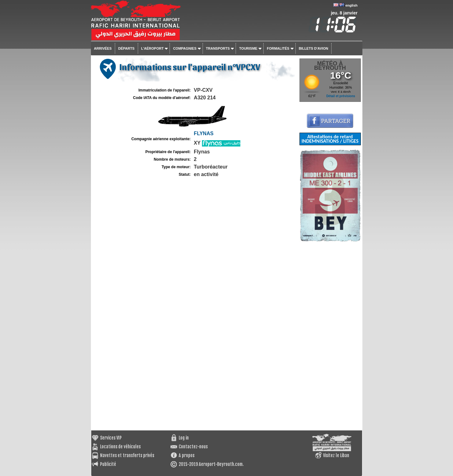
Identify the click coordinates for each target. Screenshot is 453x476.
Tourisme (248, 48)
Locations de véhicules (120, 447)
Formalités (278, 48)
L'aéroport (153, 48)
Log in (184, 438)
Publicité (108, 464)
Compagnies (185, 48)
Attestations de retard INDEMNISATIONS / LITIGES (330, 139)
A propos (187, 455)
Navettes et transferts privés (127, 455)
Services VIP (111, 438)
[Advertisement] (330, 336)
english (352, 5)
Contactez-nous (193, 447)
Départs (126, 48)
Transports (218, 48)
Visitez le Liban (336, 455)
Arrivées (103, 48)
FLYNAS (204, 133)
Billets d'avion (313, 48)
